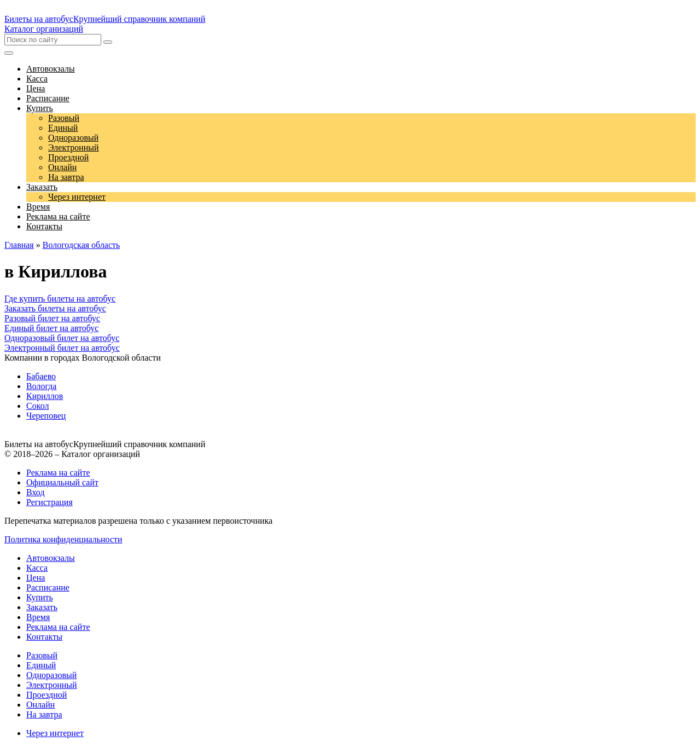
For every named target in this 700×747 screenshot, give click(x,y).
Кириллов (45, 396)
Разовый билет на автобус (52, 318)
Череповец (46, 416)
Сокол (37, 406)
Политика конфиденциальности (63, 539)
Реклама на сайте (58, 473)
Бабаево (41, 376)
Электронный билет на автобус (62, 348)
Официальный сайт (62, 482)
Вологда (41, 386)
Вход (36, 492)
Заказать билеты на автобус (55, 308)
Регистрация (49, 502)
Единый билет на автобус (51, 328)
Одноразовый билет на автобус (62, 338)
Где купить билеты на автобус (60, 299)
